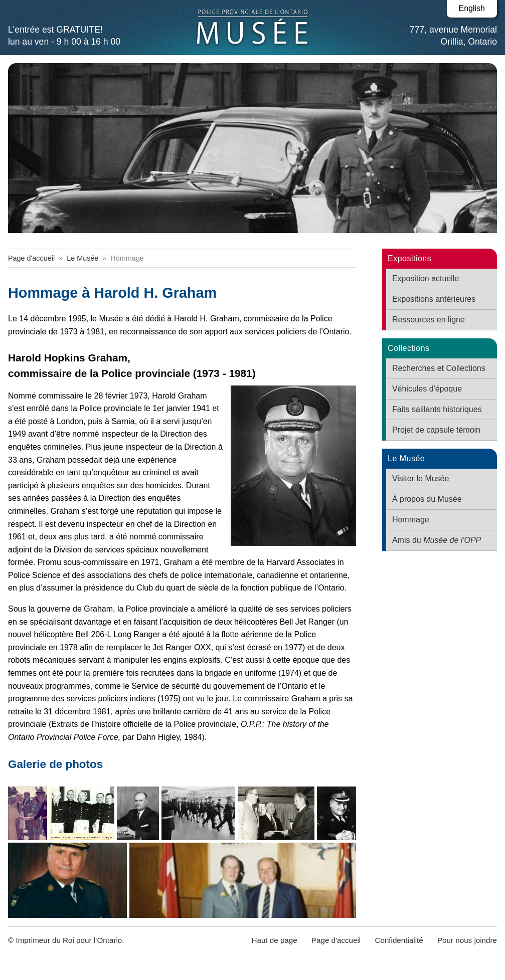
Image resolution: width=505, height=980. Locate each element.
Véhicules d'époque (427, 389)
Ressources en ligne (429, 320)
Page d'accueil (31, 258)
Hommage (411, 520)
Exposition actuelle (426, 278)
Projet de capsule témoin (436, 430)
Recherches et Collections (439, 368)
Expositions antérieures (434, 299)
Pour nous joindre (467, 940)
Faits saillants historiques (437, 409)
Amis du (437, 540)
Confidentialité (399, 940)
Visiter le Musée (421, 478)
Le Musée (82, 258)
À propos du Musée (427, 499)
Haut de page (274, 940)
